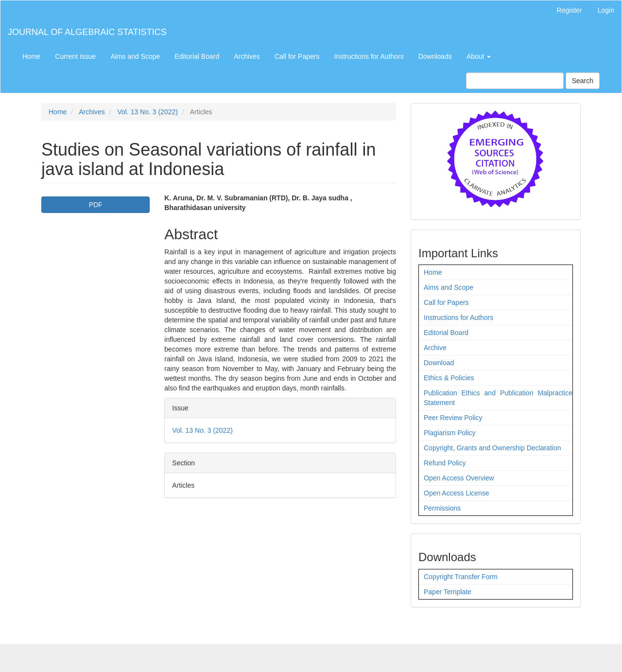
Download (439, 363)
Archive (435, 348)
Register (570, 10)
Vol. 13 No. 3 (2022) (147, 112)
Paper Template (448, 592)
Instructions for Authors (369, 56)
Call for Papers (297, 56)
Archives (247, 56)
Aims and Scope (135, 56)
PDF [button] (96, 205)
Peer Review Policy (453, 418)
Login (606, 10)
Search (583, 81)
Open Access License (457, 493)
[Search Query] (515, 81)
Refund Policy (445, 463)
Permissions (442, 508)
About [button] (479, 56)
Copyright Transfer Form (461, 577)
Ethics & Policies (449, 378)
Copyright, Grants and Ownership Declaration (492, 448)
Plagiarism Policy (450, 433)
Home (31, 56)
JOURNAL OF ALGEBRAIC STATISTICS (87, 32)
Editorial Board (197, 56)
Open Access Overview (459, 478)
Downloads (435, 56)
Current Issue (75, 56)
